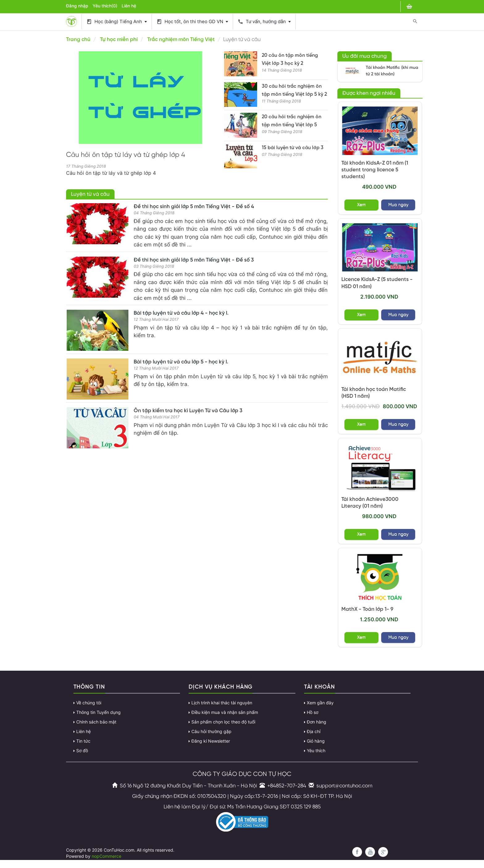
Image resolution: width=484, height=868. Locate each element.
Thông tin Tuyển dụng (98, 712)
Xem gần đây (320, 703)
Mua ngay (398, 205)
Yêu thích (316, 751)
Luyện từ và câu (90, 194)
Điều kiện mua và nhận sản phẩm (225, 712)
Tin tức (83, 741)
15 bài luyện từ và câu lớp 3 (293, 148)
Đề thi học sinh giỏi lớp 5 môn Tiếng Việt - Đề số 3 (194, 260)
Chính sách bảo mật (96, 722)
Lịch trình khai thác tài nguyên (222, 703)
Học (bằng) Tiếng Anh (117, 22)
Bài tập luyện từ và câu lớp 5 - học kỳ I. (181, 362)
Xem (361, 205)
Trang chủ (78, 40)
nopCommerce (106, 856)
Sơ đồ (82, 751)
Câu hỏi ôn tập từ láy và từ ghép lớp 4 (126, 155)
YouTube (370, 852)
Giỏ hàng (316, 741)
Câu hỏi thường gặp (211, 732)
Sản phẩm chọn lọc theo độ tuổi (223, 722)
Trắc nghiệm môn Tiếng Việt (181, 40)
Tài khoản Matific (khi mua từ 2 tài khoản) (392, 71)
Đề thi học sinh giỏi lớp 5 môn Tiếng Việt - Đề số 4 (194, 207)
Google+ (383, 852)
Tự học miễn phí (119, 40)
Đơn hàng (317, 722)
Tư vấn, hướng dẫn (264, 22)
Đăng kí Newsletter (211, 741)
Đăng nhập (77, 6)
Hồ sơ (313, 712)
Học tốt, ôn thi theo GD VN (192, 22)
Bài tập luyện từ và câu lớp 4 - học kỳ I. (181, 313)
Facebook (357, 852)
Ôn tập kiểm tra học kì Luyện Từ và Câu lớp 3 (188, 411)
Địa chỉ (314, 732)
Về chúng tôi (89, 703)
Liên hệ (129, 6)
